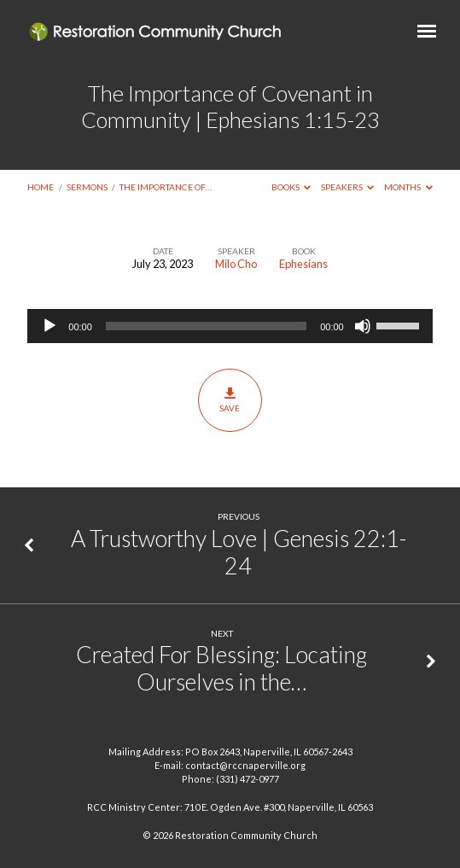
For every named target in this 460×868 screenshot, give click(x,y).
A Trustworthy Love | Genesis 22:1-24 (239, 552)
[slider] (206, 326)
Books (291, 187)
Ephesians (303, 264)
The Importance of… (166, 187)
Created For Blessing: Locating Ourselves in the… (221, 668)
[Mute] (363, 326)
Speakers (348, 187)
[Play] (49, 326)
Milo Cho (236, 264)
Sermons (87, 187)
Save (230, 399)
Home (41, 187)
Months (408, 187)
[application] (230, 326)
